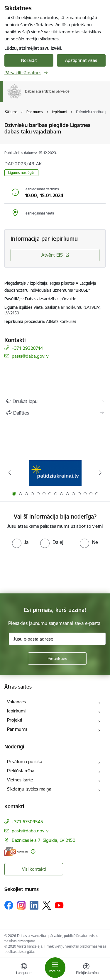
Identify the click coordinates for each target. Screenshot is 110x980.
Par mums (17, 729)
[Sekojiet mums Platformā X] (47, 905)
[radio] (20, 542)
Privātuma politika (25, 762)
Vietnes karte (20, 780)
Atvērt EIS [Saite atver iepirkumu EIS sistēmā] (52, 255)
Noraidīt (29, 60)
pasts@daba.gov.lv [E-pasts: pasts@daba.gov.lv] (30, 356)
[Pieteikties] (57, 659)
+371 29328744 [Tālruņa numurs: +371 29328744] (27, 348)
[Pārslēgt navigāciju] (55, 968)
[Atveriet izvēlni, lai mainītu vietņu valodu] (24, 970)
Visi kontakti (34, 869)
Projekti (15, 720)
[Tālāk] (100, 473)
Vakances (16, 702)
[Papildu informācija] (33, 851)
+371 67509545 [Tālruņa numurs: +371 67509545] (27, 822)
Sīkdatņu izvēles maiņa (29, 789)
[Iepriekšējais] (10, 473)
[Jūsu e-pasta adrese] (57, 639)
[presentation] (49, 570)
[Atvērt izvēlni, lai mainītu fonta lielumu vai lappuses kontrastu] (86, 970)
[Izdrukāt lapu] (55, 401)
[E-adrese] (16, 851)
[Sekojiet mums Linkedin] (34, 905)
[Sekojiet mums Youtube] (59, 905)
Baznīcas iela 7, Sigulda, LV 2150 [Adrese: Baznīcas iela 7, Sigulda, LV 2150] (44, 840)
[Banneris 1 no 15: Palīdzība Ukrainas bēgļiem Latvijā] (55, 473)
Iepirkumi (16, 711)
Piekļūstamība (21, 771)
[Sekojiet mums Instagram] (21, 905)
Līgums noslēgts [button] (21, 173)
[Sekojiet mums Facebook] (9, 905)
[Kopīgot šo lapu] (55, 413)
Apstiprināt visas (81, 60)
